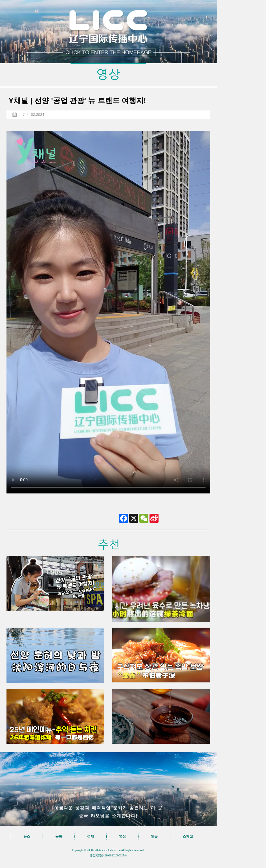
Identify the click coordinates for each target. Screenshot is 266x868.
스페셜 (188, 836)
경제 (91, 836)
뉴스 (27, 836)
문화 (59, 836)
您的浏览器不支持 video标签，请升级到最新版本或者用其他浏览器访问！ (108, 312)
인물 (154, 836)
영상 (122, 836)
